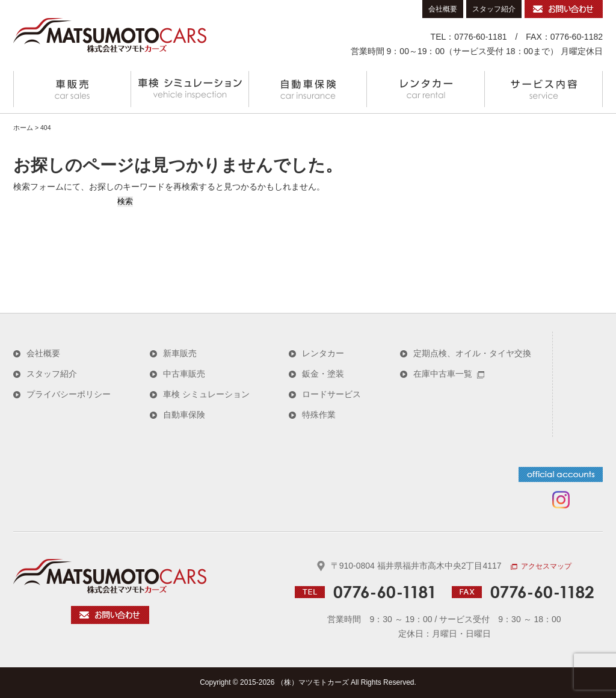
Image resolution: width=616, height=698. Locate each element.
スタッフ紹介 (494, 9)
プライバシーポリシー (69, 394)
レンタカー (426, 89)
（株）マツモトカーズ (313, 682)
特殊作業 (319, 415)
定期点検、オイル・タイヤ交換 (472, 353)
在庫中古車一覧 (449, 374)
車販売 (72, 89)
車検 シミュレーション (206, 394)
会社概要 (443, 9)
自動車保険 (308, 89)
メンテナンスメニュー (190, 89)
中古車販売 (184, 374)
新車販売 (180, 353)
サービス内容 (544, 89)
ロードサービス (331, 394)
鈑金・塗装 (323, 374)
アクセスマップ (541, 566)
